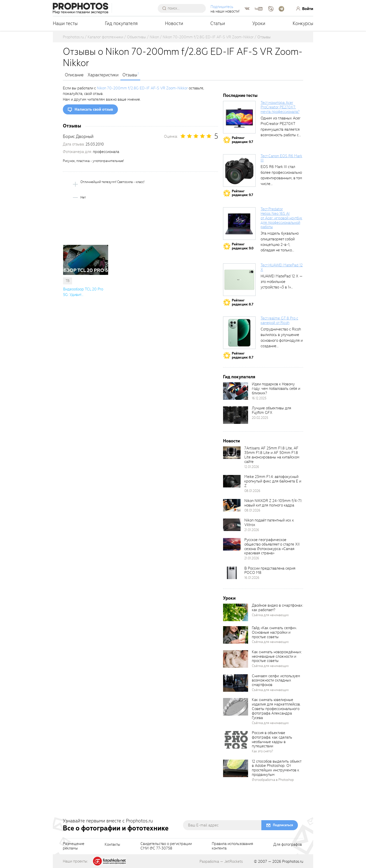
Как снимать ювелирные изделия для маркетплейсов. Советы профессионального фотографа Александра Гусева (276, 709)
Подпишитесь (222, 7)
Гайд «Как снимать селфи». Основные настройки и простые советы (274, 632)
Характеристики (103, 75)
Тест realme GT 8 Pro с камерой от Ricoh (279, 320)
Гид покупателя (121, 23)
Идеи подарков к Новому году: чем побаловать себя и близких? (276, 389)
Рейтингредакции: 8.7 (243, 302)
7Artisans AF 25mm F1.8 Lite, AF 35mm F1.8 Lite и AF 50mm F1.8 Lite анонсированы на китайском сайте (272, 455)
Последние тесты (240, 96)
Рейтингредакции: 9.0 (243, 246)
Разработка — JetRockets (221, 861)
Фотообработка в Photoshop (273, 780)
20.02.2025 (260, 418)
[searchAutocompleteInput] (184, 8)
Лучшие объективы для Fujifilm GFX (271, 410)
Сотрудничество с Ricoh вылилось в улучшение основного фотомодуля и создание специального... (282, 340)
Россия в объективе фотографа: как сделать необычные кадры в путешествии (272, 740)
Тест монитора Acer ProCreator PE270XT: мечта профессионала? (280, 107)
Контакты (112, 845)
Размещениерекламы (74, 846)
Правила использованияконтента (232, 846)
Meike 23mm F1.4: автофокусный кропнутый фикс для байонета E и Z (273, 481)
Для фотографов (288, 845)
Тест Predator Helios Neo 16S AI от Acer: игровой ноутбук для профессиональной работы (281, 218)
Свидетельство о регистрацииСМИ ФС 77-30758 (166, 846)
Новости (174, 23)
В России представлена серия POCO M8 (270, 571)
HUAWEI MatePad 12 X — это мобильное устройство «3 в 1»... (282, 282)
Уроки (259, 23)
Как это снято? (262, 751)
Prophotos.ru (293, 861)
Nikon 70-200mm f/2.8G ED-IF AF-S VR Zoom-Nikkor (142, 88)
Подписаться (283, 825)
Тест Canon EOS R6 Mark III (281, 158)
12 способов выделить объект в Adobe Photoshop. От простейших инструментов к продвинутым (277, 768)
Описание (74, 75)
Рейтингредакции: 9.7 (242, 140)
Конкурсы (303, 23)
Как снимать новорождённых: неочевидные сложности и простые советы (277, 656)
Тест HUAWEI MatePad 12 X (282, 267)
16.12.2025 (259, 398)
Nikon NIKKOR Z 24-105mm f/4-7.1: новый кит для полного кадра (273, 503)
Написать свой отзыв (94, 109)
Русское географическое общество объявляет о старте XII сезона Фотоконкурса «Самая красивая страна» (272, 547)
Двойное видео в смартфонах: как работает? (278, 608)
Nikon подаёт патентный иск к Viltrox (269, 523)
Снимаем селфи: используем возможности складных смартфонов (276, 680)
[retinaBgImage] (236, 391)
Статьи (218, 23)
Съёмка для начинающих (270, 615)
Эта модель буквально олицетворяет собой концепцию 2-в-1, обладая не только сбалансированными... (280, 245)
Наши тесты (65, 23)
